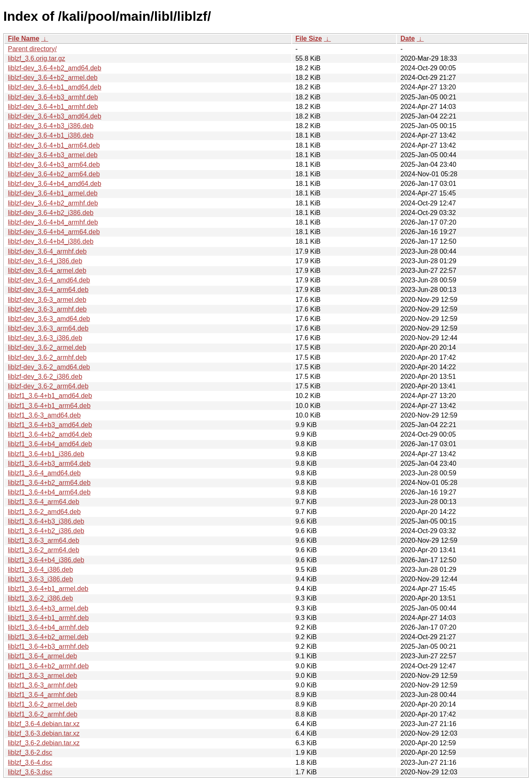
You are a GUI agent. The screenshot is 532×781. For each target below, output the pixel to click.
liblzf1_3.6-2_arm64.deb (44, 550)
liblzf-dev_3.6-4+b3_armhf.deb (53, 97)
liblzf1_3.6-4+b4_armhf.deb (48, 627)
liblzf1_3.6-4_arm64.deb (44, 502)
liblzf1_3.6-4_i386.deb (41, 570)
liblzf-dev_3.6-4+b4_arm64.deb (54, 232)
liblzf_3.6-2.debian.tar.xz (44, 743)
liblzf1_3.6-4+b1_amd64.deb (50, 396)
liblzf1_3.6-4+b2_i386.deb (46, 531)
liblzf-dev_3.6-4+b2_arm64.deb (54, 174)
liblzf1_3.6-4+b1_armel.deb (48, 589)
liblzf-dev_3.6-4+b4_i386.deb (51, 241)
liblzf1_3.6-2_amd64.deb (44, 512)
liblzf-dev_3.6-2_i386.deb (45, 377)
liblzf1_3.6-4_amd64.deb (44, 473)
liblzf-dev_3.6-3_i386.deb (45, 338)
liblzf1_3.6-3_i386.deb (41, 579)
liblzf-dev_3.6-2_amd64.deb (49, 367)
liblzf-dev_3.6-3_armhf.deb (47, 309)
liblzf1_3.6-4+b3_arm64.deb (49, 463)
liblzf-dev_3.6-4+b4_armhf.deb (53, 222)
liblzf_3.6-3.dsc (30, 772)
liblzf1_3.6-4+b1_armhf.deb (48, 618)
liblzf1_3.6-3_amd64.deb (44, 415)
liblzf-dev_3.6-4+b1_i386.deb (51, 135)
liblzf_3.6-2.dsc (30, 753)
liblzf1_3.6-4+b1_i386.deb (46, 454)
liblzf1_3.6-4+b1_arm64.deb (49, 406)
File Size (309, 38)
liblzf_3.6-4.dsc (30, 762)
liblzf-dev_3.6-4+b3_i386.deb (51, 126)
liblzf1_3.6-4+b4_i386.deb (46, 560)
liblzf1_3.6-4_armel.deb (42, 656)
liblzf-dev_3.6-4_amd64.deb (49, 280)
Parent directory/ (32, 49)
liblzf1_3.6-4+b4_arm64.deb (49, 492)
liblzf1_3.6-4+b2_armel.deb (48, 637)
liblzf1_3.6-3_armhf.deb (43, 685)
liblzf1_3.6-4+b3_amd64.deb (50, 425)
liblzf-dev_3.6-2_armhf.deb (47, 357)
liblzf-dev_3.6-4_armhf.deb (47, 251)
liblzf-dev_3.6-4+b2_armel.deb (53, 78)
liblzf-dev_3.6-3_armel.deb (47, 300)
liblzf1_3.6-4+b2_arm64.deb (49, 483)
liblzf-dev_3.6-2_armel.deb (47, 347)
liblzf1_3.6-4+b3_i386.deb (46, 521)
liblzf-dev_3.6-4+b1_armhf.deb (53, 107)
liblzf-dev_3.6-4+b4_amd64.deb (55, 184)
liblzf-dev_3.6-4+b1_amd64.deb (55, 87)
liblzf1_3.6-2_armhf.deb (43, 714)
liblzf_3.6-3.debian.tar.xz (44, 733)
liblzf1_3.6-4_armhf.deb (43, 695)
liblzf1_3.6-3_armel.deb (42, 676)
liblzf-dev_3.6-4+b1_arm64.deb (54, 145)
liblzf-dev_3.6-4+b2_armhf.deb (53, 203)
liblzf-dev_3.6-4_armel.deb (47, 271)
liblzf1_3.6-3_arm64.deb (44, 540)
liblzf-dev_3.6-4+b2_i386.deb (51, 213)
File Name (24, 38)
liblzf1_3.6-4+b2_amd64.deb (50, 434)
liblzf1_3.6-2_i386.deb (41, 598)
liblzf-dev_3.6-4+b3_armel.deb (53, 155)
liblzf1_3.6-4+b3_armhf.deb (48, 646)
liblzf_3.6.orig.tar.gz (37, 58)
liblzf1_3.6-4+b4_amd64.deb (50, 444)
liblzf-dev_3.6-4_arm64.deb (48, 290)
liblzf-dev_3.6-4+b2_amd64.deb (55, 68)
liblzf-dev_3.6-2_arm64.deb (48, 386)
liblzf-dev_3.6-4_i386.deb (45, 261)
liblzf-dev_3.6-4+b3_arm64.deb (54, 164)
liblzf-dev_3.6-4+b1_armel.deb (53, 193)
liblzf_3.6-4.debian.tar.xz (44, 724)
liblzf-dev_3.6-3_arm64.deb (48, 328)
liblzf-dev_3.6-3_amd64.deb (49, 319)
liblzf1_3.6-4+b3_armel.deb (48, 608)
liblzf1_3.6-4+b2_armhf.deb (48, 666)
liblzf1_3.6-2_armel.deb (42, 704)
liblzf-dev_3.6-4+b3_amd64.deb (55, 116)
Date (408, 38)
